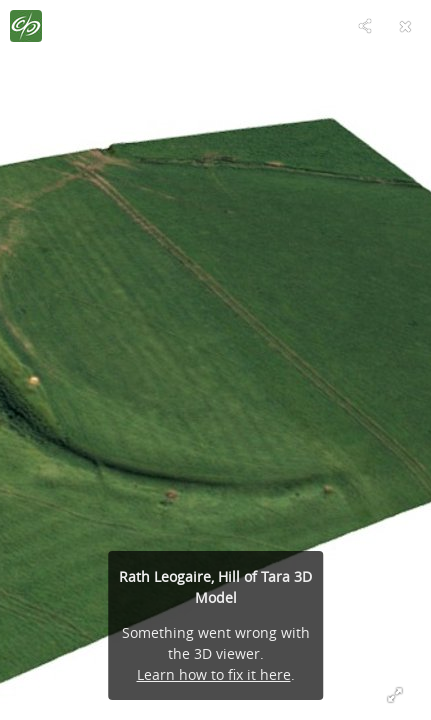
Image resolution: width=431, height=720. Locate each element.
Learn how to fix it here (214, 674)
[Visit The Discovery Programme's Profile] (26, 26)
